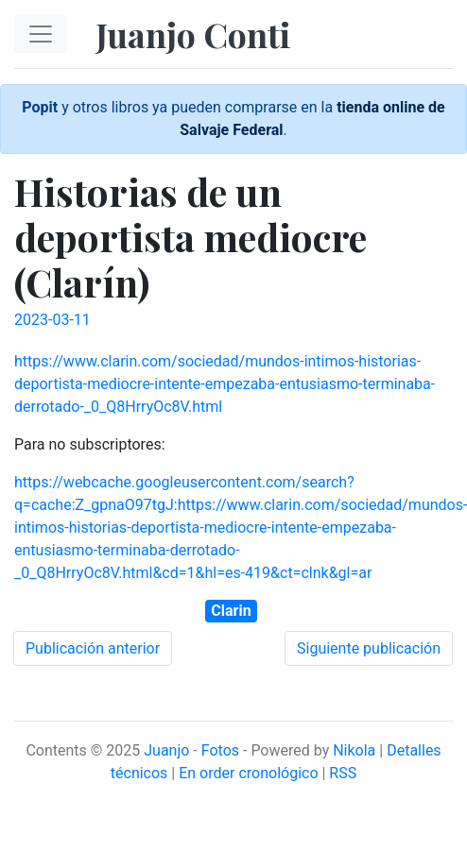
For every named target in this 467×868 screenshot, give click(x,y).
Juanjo (166, 750)
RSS (343, 773)
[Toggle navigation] (41, 34)
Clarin (231, 611)
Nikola (354, 750)
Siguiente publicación (369, 648)
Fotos (220, 750)
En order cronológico (248, 773)
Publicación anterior (93, 648)
